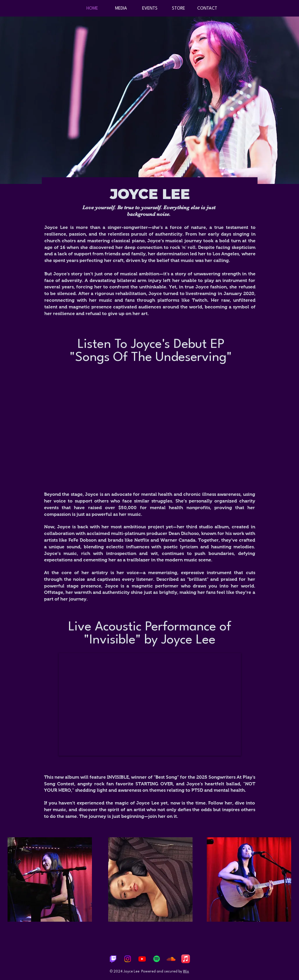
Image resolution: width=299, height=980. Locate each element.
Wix (186, 972)
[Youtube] (142, 959)
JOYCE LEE (150, 194)
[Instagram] (128, 959)
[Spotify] (157, 959)
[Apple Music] (186, 959)
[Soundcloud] (171, 959)
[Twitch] (113, 959)
